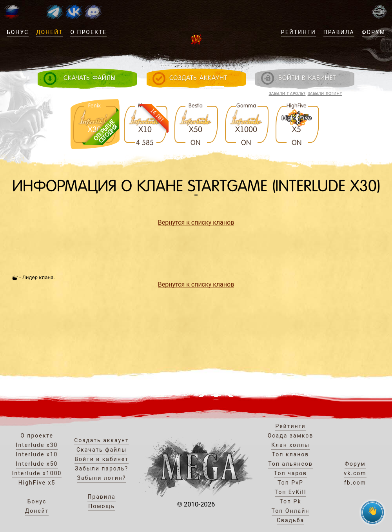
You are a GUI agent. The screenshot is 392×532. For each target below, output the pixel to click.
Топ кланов (291, 454)
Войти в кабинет (102, 459)
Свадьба (290, 520)
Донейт (49, 32)
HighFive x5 (37, 483)
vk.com (355, 473)
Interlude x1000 (37, 473)
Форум (374, 32)
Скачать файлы (102, 450)
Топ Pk (290, 501)
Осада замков (291, 436)
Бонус (18, 32)
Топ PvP (290, 483)
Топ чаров (290, 473)
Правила (339, 32)
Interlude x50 (37, 464)
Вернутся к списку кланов (196, 222)
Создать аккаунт (102, 440)
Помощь (102, 506)
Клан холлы (290, 445)
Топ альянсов (290, 464)
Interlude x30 (37, 445)
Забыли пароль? (287, 94)
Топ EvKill (291, 492)
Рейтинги (299, 32)
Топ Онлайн (291, 511)
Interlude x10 (37, 454)
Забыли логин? (325, 94)
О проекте (88, 32)
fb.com (355, 483)
